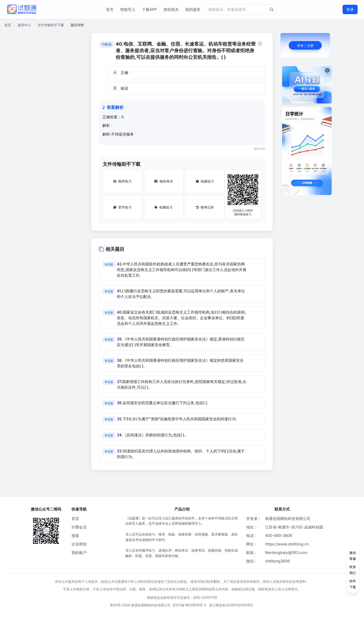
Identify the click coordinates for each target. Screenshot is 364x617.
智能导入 (128, 9)
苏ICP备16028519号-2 (189, 605)
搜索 (75, 536)
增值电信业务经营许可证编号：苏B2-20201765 (182, 598)
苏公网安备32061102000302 (231, 605)
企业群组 (79, 544)
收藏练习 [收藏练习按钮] (163, 207)
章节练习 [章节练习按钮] (122, 207)
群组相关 (171, 9)
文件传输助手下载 (51, 25)
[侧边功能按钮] (353, 570)
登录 (350, 9)
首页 (110, 9)
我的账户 (79, 553)
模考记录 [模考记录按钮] (205, 207)
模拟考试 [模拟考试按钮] (164, 181)
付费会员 (79, 527)
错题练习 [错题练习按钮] (205, 181)
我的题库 (193, 9)
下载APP (149, 9)
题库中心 (24, 25)
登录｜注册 (305, 45)
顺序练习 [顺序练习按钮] (122, 181)
